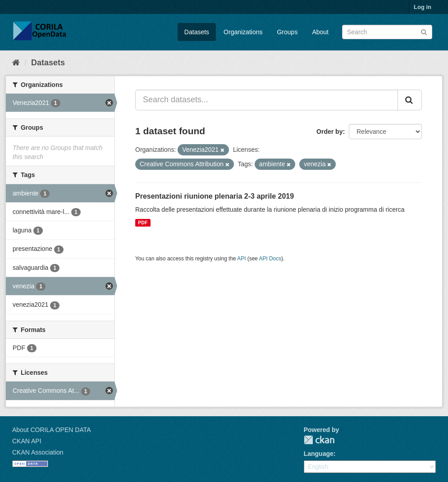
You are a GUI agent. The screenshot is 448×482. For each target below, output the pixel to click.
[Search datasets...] (267, 100)
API (241, 259)
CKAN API (27, 441)
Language (319, 454)
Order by (329, 132)
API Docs (270, 259)
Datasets (197, 32)
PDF (143, 223)
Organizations (243, 32)
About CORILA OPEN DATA (52, 430)
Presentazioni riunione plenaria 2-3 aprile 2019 (215, 196)
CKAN (319, 440)
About (320, 32)
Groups (287, 32)
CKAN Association (38, 452)
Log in (423, 7)
